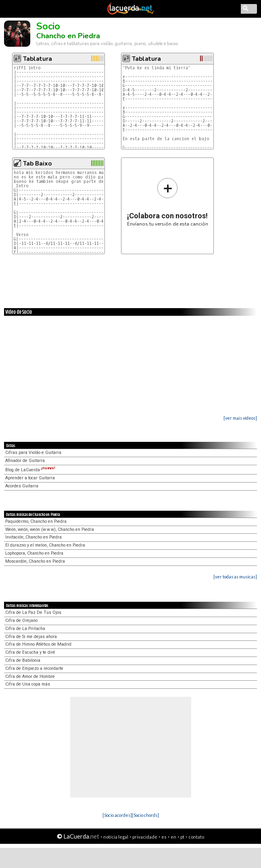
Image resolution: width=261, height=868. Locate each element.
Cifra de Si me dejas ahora (31, 637)
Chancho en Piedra (68, 36)
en (173, 837)
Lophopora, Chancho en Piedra (34, 553)
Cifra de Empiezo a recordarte (34, 668)
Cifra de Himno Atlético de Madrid (38, 644)
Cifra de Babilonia (23, 660)
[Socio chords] (145, 815)
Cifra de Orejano (21, 620)
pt (182, 837)
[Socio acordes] (117, 815)
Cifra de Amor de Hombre (30, 676)
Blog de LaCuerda (30, 470)
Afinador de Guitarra (25, 461)
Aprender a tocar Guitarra (30, 478)
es (164, 837)
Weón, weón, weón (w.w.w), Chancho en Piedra (50, 529)
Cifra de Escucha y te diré (30, 652)
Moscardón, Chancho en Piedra (35, 561)
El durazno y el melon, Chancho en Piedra (45, 545)
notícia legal (116, 837)
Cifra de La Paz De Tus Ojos (33, 612)
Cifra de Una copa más (28, 684)
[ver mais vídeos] (240, 418)
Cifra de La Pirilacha (25, 629)
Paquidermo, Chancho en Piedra (36, 521)
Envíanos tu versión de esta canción (168, 202)
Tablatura (38, 59)
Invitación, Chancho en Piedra (33, 537)
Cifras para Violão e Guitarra (33, 453)
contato (196, 837)
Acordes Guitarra (22, 486)
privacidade (145, 837)
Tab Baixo (37, 164)
